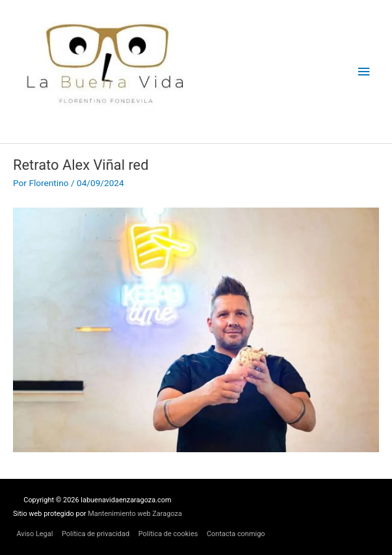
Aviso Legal (34, 534)
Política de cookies (168, 534)
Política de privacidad (96, 534)
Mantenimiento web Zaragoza (135, 514)
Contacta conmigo (236, 534)
